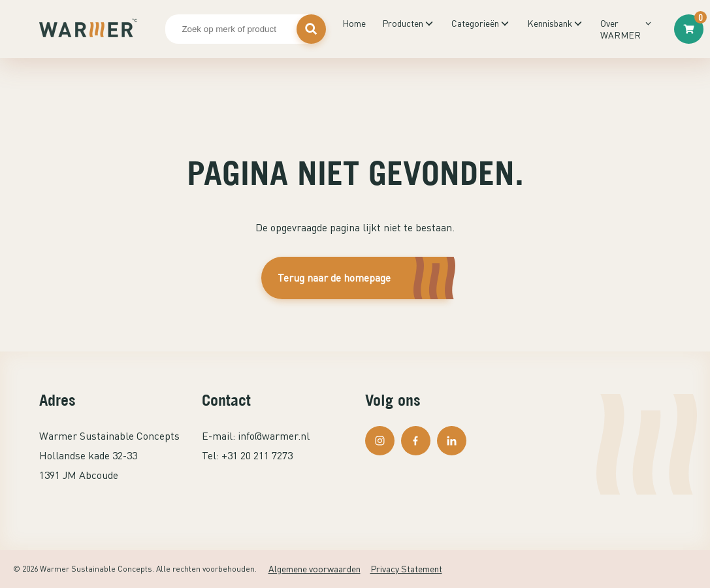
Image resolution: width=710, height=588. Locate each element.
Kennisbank (550, 23)
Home (354, 23)
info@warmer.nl (274, 436)
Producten (403, 23)
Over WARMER (621, 29)
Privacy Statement (406, 569)
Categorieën (475, 23)
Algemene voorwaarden (315, 569)
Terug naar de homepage (334, 278)
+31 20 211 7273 (257, 455)
